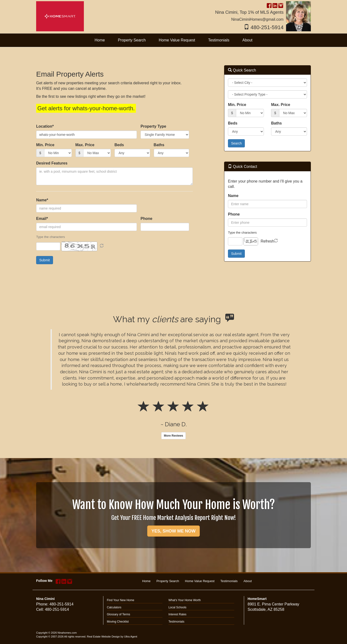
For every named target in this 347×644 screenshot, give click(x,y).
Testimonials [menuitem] (219, 40)
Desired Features (52, 163)
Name (233, 196)
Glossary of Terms (119, 614)
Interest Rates (177, 614)
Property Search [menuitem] (132, 40)
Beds (119, 145)
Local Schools (177, 607)
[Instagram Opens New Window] (281, 5)
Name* (42, 200)
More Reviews (173, 436)
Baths (159, 145)
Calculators (114, 607)
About (248, 581)
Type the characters (242, 233)
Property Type (153, 126)
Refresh (267, 241)
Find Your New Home (121, 600)
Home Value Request (200, 581)
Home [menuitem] (100, 40)
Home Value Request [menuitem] (177, 40)
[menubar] (173, 40)
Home (146, 581)
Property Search (168, 581)
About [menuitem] (247, 40)
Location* (45, 126)
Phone (146, 219)
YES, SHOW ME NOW (173, 531)
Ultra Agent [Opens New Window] (131, 637)
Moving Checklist (118, 622)
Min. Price (45, 145)
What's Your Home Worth (185, 600)
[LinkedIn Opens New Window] (275, 5)
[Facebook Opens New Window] (269, 5)
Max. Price (85, 145)
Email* (42, 219)
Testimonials (229, 581)
